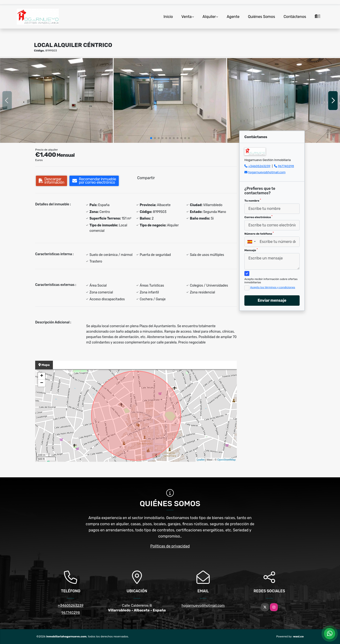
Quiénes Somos (261, 17)
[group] (56, 100)
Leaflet (201, 460)
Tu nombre (253, 200)
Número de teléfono (259, 233)
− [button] (42, 383)
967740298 (286, 166)
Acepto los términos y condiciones (273, 287)
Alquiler (209, 17)
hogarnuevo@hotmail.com (267, 172)
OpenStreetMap (226, 460)
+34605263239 (259, 166)
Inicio (168, 17)
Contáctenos (295, 17)
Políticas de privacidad (170, 546)
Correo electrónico (258, 217)
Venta (186, 17)
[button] (151, 138)
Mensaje (251, 250)
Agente (233, 17)
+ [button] (42, 376)
